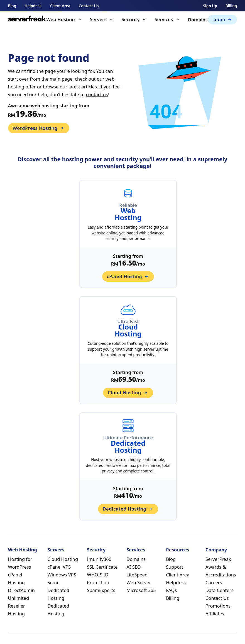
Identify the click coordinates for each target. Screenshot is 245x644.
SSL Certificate (102, 567)
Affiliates (215, 614)
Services (164, 19)
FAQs (171, 590)
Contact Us (89, 6)
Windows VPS (62, 575)
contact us (97, 94)
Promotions (218, 606)
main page (61, 79)
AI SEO (133, 567)
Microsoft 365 (141, 590)
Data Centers (219, 590)
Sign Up (210, 6)
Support (175, 567)
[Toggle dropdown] (80, 19)
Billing (231, 6)
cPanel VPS (59, 567)
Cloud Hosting (63, 559)
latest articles (83, 87)
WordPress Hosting (39, 128)
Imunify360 (99, 559)
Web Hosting (60, 19)
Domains (198, 20)
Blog (12, 6)
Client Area (60, 6)
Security (131, 19)
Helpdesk (33, 6)
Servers (98, 19)
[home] (27, 20)
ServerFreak (218, 559)
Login (222, 19)
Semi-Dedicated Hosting (58, 590)
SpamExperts (101, 590)
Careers (214, 582)
